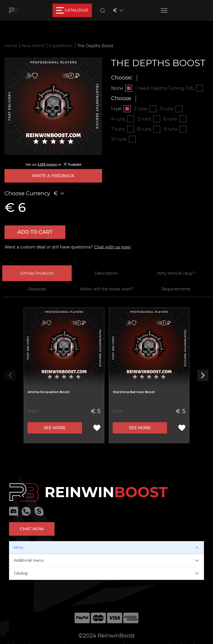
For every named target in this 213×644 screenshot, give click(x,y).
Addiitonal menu (29, 560)
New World (33, 46)
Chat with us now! (112, 247)
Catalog (21, 573)
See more (55, 428)
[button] (203, 375)
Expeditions (61, 46)
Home (11, 46)
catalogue (72, 10)
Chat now (32, 529)
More (18, 548)
